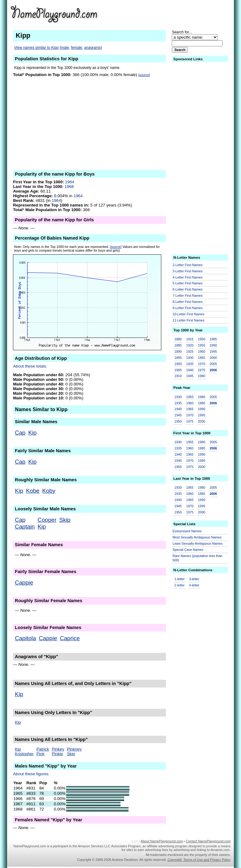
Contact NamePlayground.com (208, 841)
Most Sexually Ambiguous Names (197, 537)
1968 (69, 187)
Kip (32, 433)
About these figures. (31, 774)
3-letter (194, 579)
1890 (178, 351)
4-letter (194, 585)
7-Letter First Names (188, 296)
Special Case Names (188, 550)
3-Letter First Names (188, 271)
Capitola (25, 638)
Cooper (47, 520)
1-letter (180, 579)
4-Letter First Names (188, 277)
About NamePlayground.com (162, 841)
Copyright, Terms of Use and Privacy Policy (199, 860)
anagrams (92, 48)
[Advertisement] (183, 14)
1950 (201, 339)
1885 (178, 345)
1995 (213, 351)
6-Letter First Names (188, 289)
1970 (201, 364)
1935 (190, 364)
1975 (201, 370)
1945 (190, 376)
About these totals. (30, 366)
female (77, 48)
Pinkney (74, 749)
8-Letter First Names (188, 302)
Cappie (24, 583)
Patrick (43, 749)
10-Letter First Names (189, 314)
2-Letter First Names (188, 265)
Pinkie (57, 754)
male (65, 48)
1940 (190, 370)
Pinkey (58, 749)
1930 (190, 358)
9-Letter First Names (188, 308)
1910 (178, 376)
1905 (178, 370)
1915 (190, 339)
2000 (213, 358)
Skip (65, 520)
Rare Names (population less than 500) (198, 558)
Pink (40, 754)
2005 (213, 364)
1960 (201, 351)
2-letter (180, 585)
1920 (190, 345)
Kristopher (24, 754)
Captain (25, 527)
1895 (178, 358)
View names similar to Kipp (36, 48)
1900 (178, 364)
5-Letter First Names (188, 283)
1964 (70, 182)
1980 (201, 376)
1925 (190, 351)
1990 (213, 345)
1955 (201, 345)
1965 (201, 358)
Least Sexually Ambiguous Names (198, 543)
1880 (178, 339)
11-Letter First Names (189, 320)
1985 (213, 339)
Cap (20, 433)
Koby (49, 491)
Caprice (70, 638)
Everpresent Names (187, 531)
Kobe (33, 491)
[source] (144, 75)
